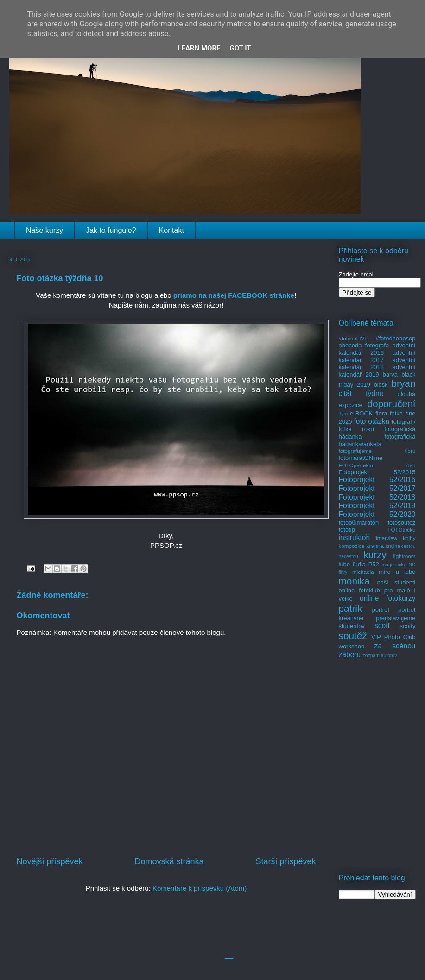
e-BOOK (361, 413)
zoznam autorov (380, 656)
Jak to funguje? (111, 230)
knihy (409, 538)
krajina (375, 546)
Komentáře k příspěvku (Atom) (200, 888)
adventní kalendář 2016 (377, 349)
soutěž (353, 636)
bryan (403, 383)
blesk (381, 385)
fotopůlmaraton (359, 523)
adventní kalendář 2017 (377, 356)
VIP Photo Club (393, 637)
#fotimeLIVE (354, 338)
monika (354, 581)
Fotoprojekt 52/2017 (377, 488)
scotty (408, 626)
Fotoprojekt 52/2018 (377, 497)
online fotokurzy (388, 598)
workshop (352, 646)
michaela (363, 572)
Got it (240, 48)
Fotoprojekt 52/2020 (377, 514)
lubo (345, 564)
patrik (351, 608)
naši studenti (396, 582)
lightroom (404, 556)
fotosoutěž (402, 523)
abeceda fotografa (364, 345)
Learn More (199, 48)
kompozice (352, 546)
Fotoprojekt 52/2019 (377, 506)
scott (382, 625)
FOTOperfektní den (377, 465)
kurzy (375, 555)
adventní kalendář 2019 (377, 371)
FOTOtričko (401, 530)
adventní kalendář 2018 (377, 364)
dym (343, 414)
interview (387, 538)
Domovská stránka (169, 861)
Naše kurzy (44, 230)
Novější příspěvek (50, 861)
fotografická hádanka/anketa (377, 440)
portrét (381, 610)
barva (390, 374)
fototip (347, 530)
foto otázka (371, 421)
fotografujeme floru (377, 451)
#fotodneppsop (395, 338)
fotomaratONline (361, 458)
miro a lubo (397, 572)
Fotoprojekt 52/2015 (377, 472)
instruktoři (355, 537)
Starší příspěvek (285, 861)
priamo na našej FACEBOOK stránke (234, 295)
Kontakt (171, 230)
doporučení (391, 404)
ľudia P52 (366, 564)
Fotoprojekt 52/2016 (377, 480)
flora (381, 413)
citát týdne (361, 393)
